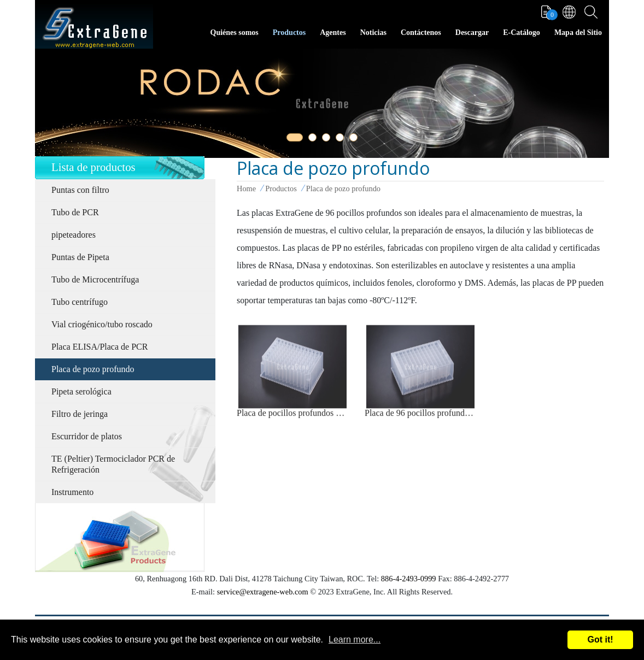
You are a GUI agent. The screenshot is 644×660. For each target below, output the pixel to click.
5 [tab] (355, 139)
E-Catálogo (522, 33)
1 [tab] (292, 139)
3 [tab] (328, 139)
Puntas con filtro (80, 190)
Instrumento (72, 492)
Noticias (373, 33)
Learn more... (355, 640)
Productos (289, 33)
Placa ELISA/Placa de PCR (99, 347)
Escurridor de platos (87, 436)
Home (246, 188)
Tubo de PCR (75, 212)
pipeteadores (74, 235)
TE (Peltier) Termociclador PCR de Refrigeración (113, 464)
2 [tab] (314, 139)
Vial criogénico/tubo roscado (102, 324)
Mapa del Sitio (578, 33)
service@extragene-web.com (263, 592)
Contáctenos (421, 33)
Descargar (472, 33)
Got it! (600, 640)
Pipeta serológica (81, 391)
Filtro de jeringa (80, 414)
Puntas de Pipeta (80, 257)
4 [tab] (342, 139)
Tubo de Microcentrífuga (95, 279)
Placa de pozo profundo (93, 369)
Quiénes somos (235, 33)
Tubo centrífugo (80, 302)
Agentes (333, 33)
